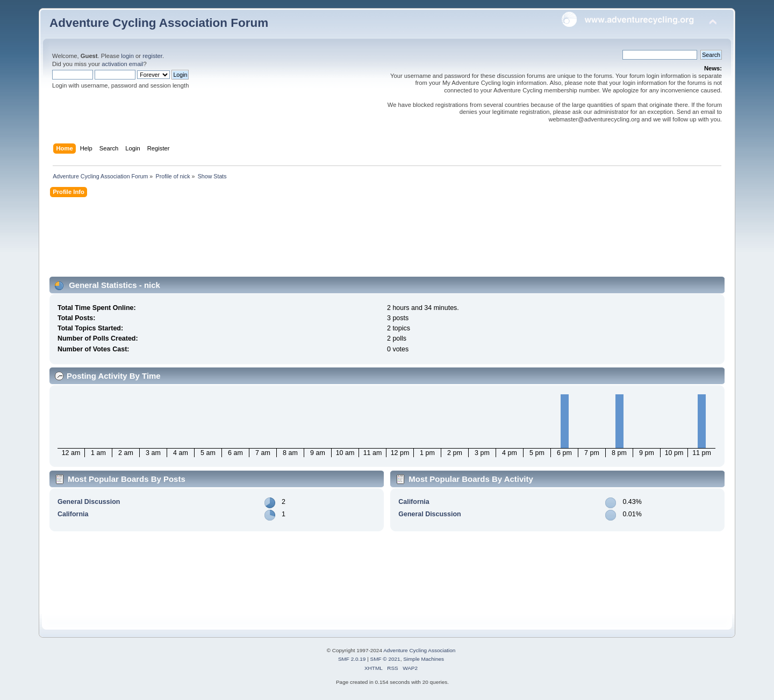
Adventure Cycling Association (419, 650)
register (152, 56)
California (73, 514)
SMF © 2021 (385, 659)
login (127, 56)
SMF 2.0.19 (352, 659)
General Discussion (89, 502)
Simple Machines (424, 659)
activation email (122, 64)
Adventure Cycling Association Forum (159, 23)
